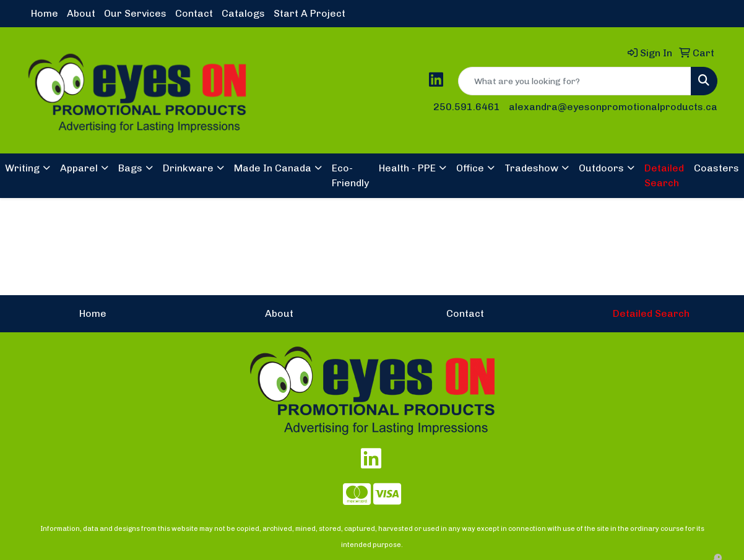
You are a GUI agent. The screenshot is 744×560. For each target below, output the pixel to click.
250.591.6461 (467, 107)
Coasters (716, 168)
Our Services (135, 13)
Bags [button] (130, 168)
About (81, 13)
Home (45, 13)
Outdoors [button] (601, 168)
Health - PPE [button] (407, 168)
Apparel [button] (79, 168)
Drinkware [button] (188, 168)
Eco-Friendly (350, 175)
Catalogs (243, 13)
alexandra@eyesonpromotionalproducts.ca (613, 107)
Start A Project (309, 13)
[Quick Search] (575, 81)
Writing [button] (22, 168)
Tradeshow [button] (531, 168)
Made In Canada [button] (273, 168)
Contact (194, 13)
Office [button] (470, 168)
